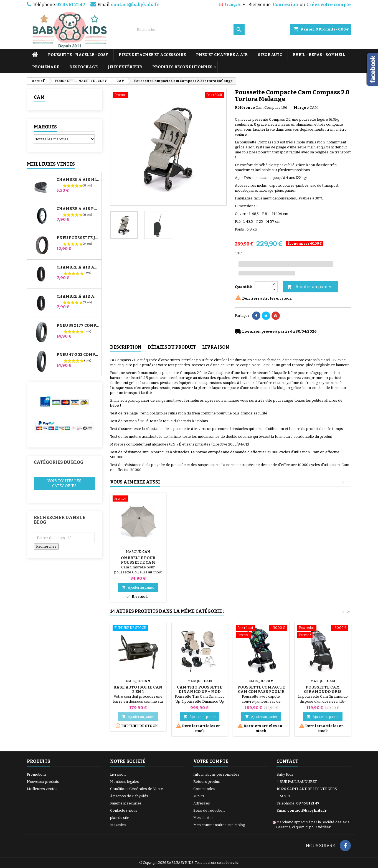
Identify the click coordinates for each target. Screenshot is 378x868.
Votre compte (211, 761)
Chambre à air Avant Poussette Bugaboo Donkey (78, 267)
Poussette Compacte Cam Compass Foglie (261, 689)
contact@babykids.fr (135, 5)
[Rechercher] (189, 29)
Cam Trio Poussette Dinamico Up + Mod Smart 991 (200, 692)
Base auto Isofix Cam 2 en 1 (138, 689)
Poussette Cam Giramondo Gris (323, 689)
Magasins (118, 825)
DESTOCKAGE (83, 67)
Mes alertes (203, 818)
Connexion (286, 5)
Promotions (37, 774)
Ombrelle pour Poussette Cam (138, 560)
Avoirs (199, 796)
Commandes (204, 789)
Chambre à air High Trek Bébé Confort (78, 180)
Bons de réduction (209, 810)
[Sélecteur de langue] (233, 5)
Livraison (118, 774)
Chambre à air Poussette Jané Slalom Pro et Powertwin (78, 209)
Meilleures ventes (42, 789)
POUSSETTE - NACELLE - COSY (78, 55)
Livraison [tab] (216, 347)
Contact (287, 761)
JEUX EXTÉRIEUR (125, 67)
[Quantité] (263, 287)
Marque (301, 107)
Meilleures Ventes (51, 164)
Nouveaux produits (43, 782)
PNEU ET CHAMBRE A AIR (222, 55)
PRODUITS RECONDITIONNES (182, 67)
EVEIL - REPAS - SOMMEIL (319, 55)
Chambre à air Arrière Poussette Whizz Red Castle (78, 297)
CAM (39, 97)
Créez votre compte (329, 5)
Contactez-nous (124, 810)
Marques (45, 127)
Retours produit (207, 782)
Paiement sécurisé (126, 803)
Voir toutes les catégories (64, 483)
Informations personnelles (216, 774)
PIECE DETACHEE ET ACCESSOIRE (152, 55)
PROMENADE (46, 67)
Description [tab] (126, 347)
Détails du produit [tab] (172, 347)
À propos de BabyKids (129, 796)
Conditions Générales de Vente (137, 789)
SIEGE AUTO (270, 55)
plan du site (120, 818)
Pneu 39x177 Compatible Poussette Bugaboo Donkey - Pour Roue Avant (78, 326)
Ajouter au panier (309, 287)
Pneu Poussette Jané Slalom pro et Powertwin (78, 238)
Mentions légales (125, 782)
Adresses (202, 803)
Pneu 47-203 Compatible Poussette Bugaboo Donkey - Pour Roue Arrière (78, 355)
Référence (245, 107)
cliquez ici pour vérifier (311, 827)
